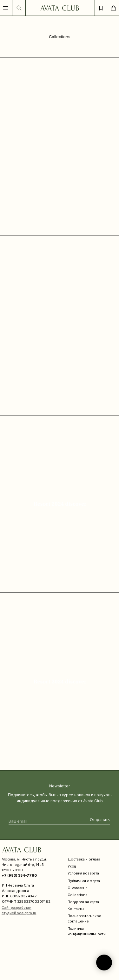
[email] (38, 821)
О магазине (78, 888)
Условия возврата (83, 873)
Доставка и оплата (84, 859)
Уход (72, 866)
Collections (78, 895)
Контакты (76, 909)
